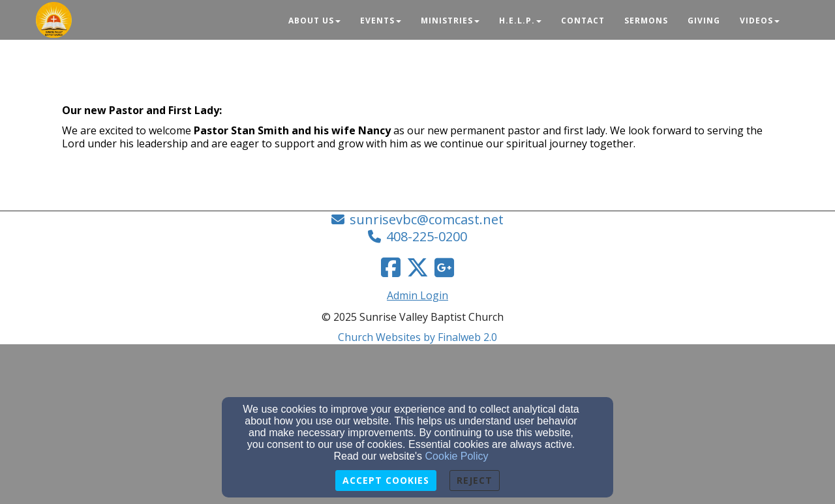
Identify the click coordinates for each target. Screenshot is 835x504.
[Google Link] (444, 267)
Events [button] (381, 21)
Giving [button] (704, 21)
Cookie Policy (457, 456)
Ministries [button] (450, 21)
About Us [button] (314, 21)
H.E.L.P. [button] (520, 21)
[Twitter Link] (417, 267)
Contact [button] (583, 21)
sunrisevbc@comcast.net (427, 219)
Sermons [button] (646, 21)
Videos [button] (760, 21)
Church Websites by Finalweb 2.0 (417, 337)
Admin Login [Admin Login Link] (417, 295)
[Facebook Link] (391, 267)
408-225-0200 (427, 236)
